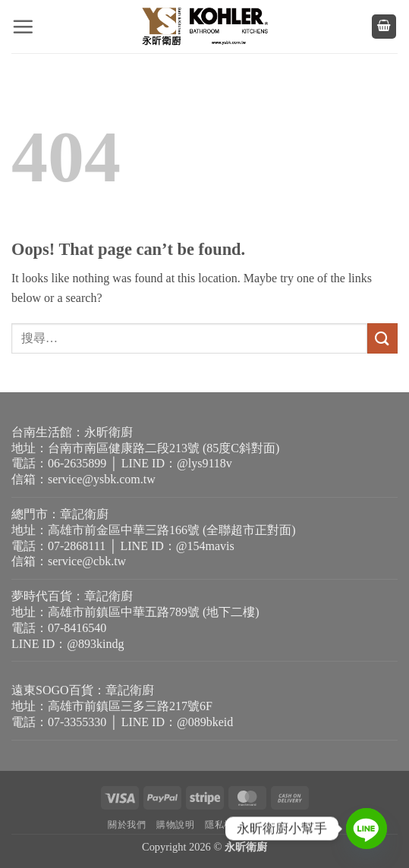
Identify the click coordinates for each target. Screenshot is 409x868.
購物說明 (175, 825)
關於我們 (127, 825)
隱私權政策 (229, 825)
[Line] (367, 829)
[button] (23, 27)
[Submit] (382, 338)
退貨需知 (282, 825)
